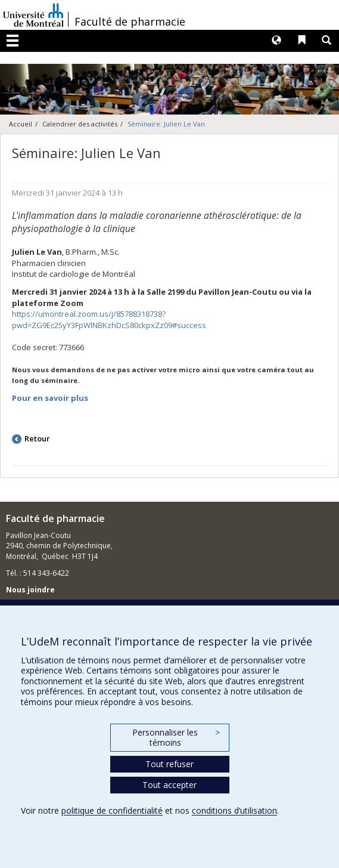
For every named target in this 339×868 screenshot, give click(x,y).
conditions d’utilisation (234, 810)
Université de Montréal (33, 15)
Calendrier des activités (80, 124)
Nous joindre (30, 590)
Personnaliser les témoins (176, 738)
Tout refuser (169, 764)
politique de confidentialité (112, 810)
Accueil (21, 124)
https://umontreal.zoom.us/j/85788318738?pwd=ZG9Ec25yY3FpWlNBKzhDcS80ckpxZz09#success (109, 319)
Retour (37, 438)
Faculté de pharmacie (130, 21)
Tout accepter (169, 785)
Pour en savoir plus (50, 398)
